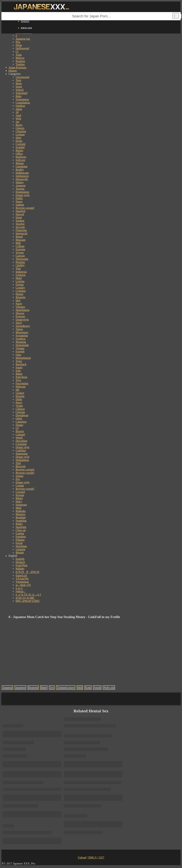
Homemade (22, 345)
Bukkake (21, 511)
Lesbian (20, 134)
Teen (18, 80)
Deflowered (22, 48)
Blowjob (21, 466)
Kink (88, 687)
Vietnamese (22, 99)
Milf (18, 243)
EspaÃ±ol (21, 575)
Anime (20, 476)
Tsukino (20, 64)
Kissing (20, 396)
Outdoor (20, 106)
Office (19, 154)
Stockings (21, 546)
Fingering (21, 230)
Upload (82, 857)
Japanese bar (23, 39)
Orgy (19, 355)
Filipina (20, 540)
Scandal (20, 147)
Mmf (18, 508)
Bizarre (20, 431)
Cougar (20, 486)
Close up (21, 530)
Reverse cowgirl (25, 208)
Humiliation (22, 310)
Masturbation (23, 358)
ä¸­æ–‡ (19, 588)
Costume (21, 291)
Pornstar (20, 316)
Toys (18, 380)
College (20, 246)
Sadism (20, 205)
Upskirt (20, 393)
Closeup (20, 412)
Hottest (25, 21)
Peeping (20, 262)
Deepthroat (22, 415)
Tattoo (19, 329)
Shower (20, 313)
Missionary (22, 332)
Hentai (19, 294)
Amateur (21, 186)
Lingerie (20, 549)
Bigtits (19, 150)
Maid (19, 278)
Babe (19, 96)
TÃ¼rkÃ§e (22, 579)
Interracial (22, 233)
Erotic (19, 141)
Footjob (20, 351)
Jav (18, 122)
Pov (18, 479)
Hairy (19, 501)
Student (20, 221)
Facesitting (22, 383)
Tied (18, 463)
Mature (20, 163)
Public (19, 198)
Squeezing (22, 454)
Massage (21, 240)
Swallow (21, 339)
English (20, 559)
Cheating (21, 131)
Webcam (21, 387)
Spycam (20, 227)
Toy (52, 687)
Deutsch (20, 562)
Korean (20, 495)
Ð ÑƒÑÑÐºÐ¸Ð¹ (28, 572)
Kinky (19, 524)
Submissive (22, 176)
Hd (17, 390)
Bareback (21, 364)
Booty (19, 125)
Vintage (20, 348)
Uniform (21, 275)
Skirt (18, 138)
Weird (19, 438)
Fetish (97, 687)
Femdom (21, 537)
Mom (19, 83)
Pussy (19, 403)
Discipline (22, 441)
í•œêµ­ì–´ (21, 591)
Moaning (21, 342)
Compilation (23, 103)
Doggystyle (22, 320)
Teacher (20, 224)
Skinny (20, 182)
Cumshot (21, 450)
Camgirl (20, 434)
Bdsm (19, 374)
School (20, 90)
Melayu (20, 58)
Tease (19, 361)
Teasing (20, 189)
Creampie (21, 444)
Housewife (22, 179)
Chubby (20, 265)
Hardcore (21, 157)
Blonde (20, 553)
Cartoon (20, 256)
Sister (19, 87)
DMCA (92, 857)
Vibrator (20, 307)
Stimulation (22, 460)
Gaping (20, 533)
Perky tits (109, 687)
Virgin (19, 406)
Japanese (20, 687)
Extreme (20, 249)
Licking (20, 281)
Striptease (21, 505)
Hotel (19, 217)
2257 (101, 857)
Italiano (20, 568)
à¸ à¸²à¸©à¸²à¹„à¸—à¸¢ (28, 595)
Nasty (19, 304)
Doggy (20, 425)
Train (19, 55)
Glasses (20, 128)
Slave (19, 323)
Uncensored (22, 77)
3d (17, 112)
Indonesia (21, 272)
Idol (18, 300)
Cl (17, 52)
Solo (18, 371)
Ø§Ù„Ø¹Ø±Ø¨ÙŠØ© (28, 601)
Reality (20, 170)
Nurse (19, 201)
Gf (17, 428)
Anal (18, 115)
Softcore (20, 160)
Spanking (21, 521)
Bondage (21, 517)
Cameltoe (21, 422)
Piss (18, 42)
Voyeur (20, 253)
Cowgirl (20, 492)
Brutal (19, 237)
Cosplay (20, 288)
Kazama (20, 61)
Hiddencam (22, 173)
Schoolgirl (22, 93)
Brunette (21, 297)
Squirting (21, 527)
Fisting (20, 284)
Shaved (20, 214)
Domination (22, 192)
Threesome (22, 259)
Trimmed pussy (65, 687)
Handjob (21, 211)
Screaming (22, 336)
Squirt (19, 367)
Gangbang (22, 166)
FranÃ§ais (22, 565)
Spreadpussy (23, 326)
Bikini (19, 498)
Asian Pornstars (18, 67)
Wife (18, 119)
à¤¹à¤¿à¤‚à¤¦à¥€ (25, 598)
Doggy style (23, 195)
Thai (18, 269)
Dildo (19, 399)
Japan (19, 109)
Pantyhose (22, 377)
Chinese (20, 409)
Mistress (20, 514)
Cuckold (20, 144)
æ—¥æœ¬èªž (23, 585)
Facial (19, 543)
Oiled (19, 418)
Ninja (19, 45)
